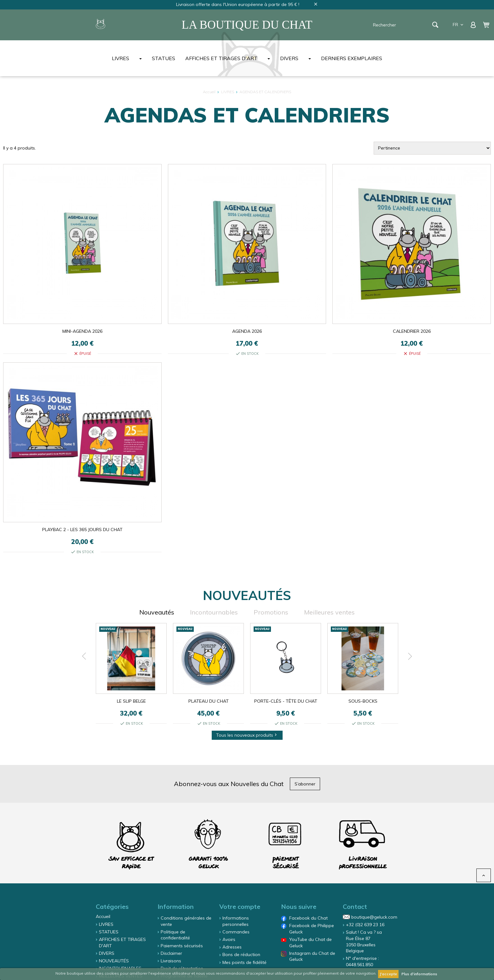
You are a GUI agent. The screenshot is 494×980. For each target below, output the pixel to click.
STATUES (164, 58)
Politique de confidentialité (175, 935)
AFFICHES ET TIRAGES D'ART (221, 58)
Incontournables (214, 612)
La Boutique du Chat (247, 25)
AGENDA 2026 (247, 331)
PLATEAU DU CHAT (209, 701)
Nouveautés (157, 612)
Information (176, 906)
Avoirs (229, 939)
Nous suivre (299, 906)
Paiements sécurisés (182, 946)
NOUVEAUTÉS (114, 961)
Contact (355, 906)
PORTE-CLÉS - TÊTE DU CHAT (286, 701)
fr (459, 25)
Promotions (271, 612)
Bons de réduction (241, 955)
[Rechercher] (402, 25)
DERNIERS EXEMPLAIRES (352, 58)
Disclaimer (171, 953)
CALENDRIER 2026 (412, 331)
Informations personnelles (236, 921)
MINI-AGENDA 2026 (82, 331)
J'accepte (388, 974)
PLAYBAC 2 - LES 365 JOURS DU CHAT (82, 530)
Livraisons (171, 961)
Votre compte (240, 906)
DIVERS (289, 58)
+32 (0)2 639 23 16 (365, 925)
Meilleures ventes (329, 612)
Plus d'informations (419, 974)
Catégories (112, 906)
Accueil (103, 916)
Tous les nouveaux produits (247, 735)
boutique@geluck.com (374, 917)
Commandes (236, 932)
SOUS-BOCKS (363, 701)
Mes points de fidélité (244, 962)
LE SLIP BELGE (131, 701)
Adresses (232, 947)
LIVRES (121, 58)
